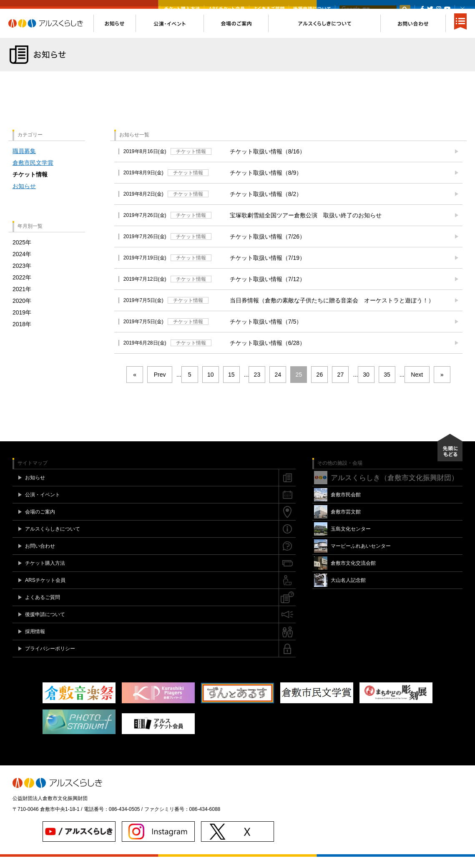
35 (387, 386)
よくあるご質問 (269, 9)
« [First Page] (135, 386)
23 (257, 386)
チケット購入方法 (182, 9)
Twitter (430, 9)
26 (320, 386)
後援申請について (312, 9)
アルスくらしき (51, 35)
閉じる (462, 9)
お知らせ (24, 197)
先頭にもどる (450, 459)
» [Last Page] (442, 386)
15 (231, 386)
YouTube (447, 9)
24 (278, 386)
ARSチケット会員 (227, 9)
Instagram (439, 9)
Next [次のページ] (417, 386)
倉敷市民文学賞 (33, 174)
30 (366, 386)
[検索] (368, 9)
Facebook (422, 9)
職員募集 (24, 162)
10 (211, 386)
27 (341, 386)
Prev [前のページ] (160, 386)
